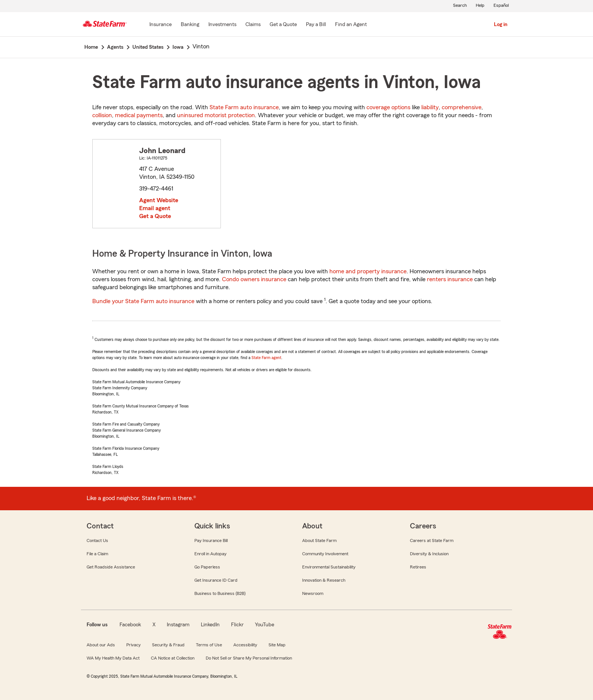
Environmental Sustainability (329, 567)
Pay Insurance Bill (211, 540)
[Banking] (190, 25)
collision (102, 115)
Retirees (418, 567)
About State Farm (319, 540)
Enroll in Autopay (210, 554)
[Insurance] (161, 25)
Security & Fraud (168, 645)
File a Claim (97, 554)
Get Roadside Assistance (111, 567)
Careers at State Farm (432, 540)
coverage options (388, 107)
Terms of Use (209, 645)
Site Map (277, 645)
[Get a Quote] (283, 25)
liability (430, 107)
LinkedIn (210, 625)
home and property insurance (368, 271)
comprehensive (462, 107)
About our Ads (101, 645)
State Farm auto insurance (244, 107)
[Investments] (222, 25)
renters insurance (450, 279)
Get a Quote (155, 216)
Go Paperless (207, 567)
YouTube (265, 625)
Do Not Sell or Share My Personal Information (249, 658)
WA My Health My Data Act (113, 658)
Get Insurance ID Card (216, 580)
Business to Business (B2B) (220, 593)
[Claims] (253, 25)
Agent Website (159, 200)
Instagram (178, 625)
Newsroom (313, 593)
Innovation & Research (324, 580)
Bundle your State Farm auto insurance (143, 301)
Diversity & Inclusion (429, 554)
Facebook (130, 625)
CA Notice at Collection (173, 658)
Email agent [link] (155, 208)
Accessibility (245, 645)
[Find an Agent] (351, 25)
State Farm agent (266, 358)
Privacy (134, 645)
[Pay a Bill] (316, 25)
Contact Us (97, 540)
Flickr (237, 625)
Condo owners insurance (254, 279)
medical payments (139, 115)
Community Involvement (325, 554)
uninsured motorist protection (216, 115)
